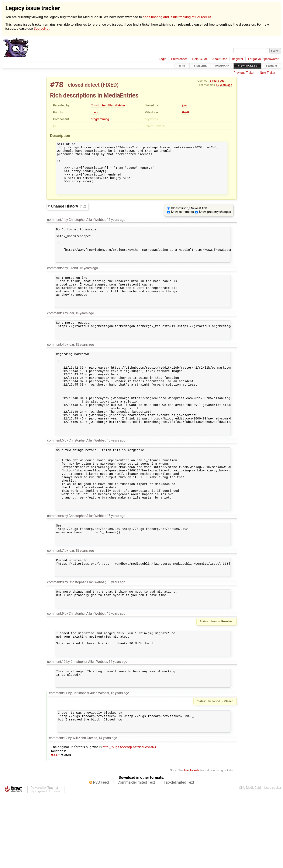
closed (75, 85)
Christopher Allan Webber (108, 105)
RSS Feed (101, 855)
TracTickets (192, 844)
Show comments (182, 221)
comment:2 (55, 284)
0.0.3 (186, 112)
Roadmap (222, 66)
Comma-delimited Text (136, 855)
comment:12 (58, 811)
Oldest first (178, 218)
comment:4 (55, 369)
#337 (55, 828)
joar (185, 105)
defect (92, 85)
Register (238, 59)
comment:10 (56, 728)
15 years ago (216, 81)
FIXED (110, 85)
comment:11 (58, 762)
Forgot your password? (263, 59)
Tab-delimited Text (179, 855)
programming (100, 119)
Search (271, 66)
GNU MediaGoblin (251, 861)
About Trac (220, 59)
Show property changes (215, 221)
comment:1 (55, 229)
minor (95, 112)
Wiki (182, 66)
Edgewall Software (47, 865)
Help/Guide (200, 59)
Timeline (200, 66)
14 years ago (108, 811)
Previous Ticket (244, 73)
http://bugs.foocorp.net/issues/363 (128, 820)
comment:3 (55, 335)
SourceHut (42, 29)
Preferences (179, 59)
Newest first (199, 218)
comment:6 (55, 567)
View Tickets (248, 66)
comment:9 (55, 675)
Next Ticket (268, 73)
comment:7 (55, 606)
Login (163, 59)
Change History (69, 216)
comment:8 (55, 641)
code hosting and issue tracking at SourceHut (177, 17)
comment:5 (55, 480)
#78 (57, 85)
